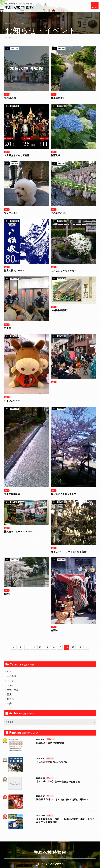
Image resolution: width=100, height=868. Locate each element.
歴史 (9, 694)
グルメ (10, 685)
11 (34, 647)
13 (47, 647)
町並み (10, 699)
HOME (6, 37)
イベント (12, 681)
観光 (9, 703)
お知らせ (12, 676)
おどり (10, 672)
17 (73, 647)
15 (60, 647)
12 (40, 647)
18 (80, 647)
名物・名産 (13, 690)
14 (53, 647)
